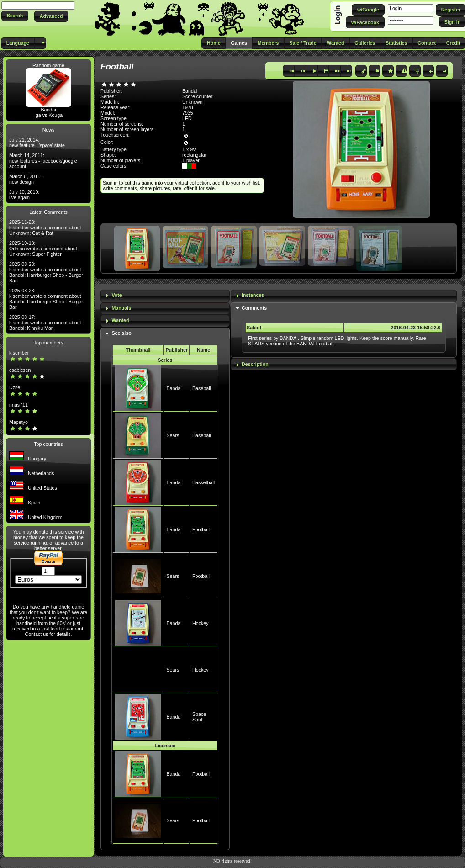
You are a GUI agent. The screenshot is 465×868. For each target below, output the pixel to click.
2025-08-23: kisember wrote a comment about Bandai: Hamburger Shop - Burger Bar (46, 272)
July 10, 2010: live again (24, 195)
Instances (253, 295)
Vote (116, 295)
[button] (15, 16)
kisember (19, 353)
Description (255, 364)
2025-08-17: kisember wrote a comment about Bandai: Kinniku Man (45, 323)
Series (165, 360)
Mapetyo (18, 422)
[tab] (165, 296)
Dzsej (15, 387)
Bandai (48, 110)
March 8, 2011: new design (25, 179)
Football (201, 529)
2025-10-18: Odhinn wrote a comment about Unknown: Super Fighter (43, 249)
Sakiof (254, 328)
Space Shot (199, 717)
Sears (173, 435)
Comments (254, 308)
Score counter (197, 96)
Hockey (201, 623)
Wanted (120, 320)
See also (121, 333)
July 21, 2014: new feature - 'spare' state (37, 143)
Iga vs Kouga (48, 115)
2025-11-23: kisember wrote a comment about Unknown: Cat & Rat (45, 228)
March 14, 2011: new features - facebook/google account (43, 161)
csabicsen (20, 370)
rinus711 (18, 405)
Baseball (202, 388)
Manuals (121, 308)
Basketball (203, 482)
